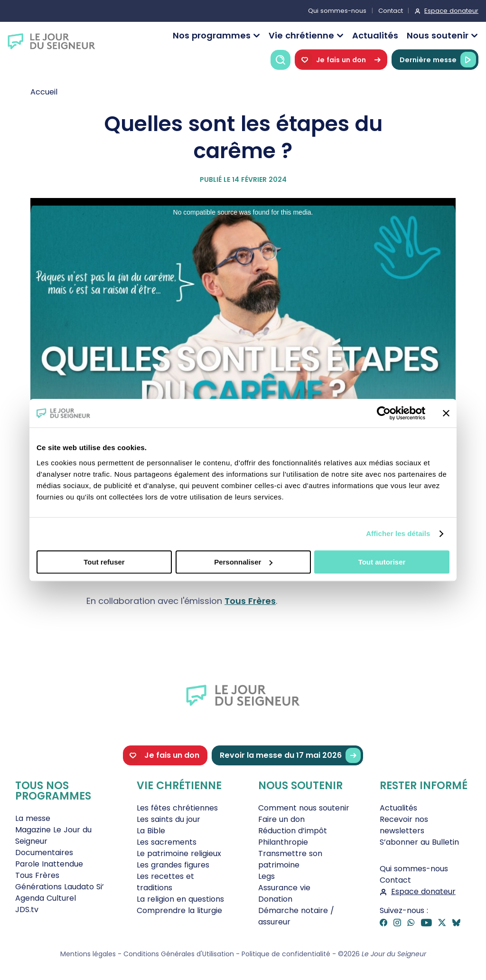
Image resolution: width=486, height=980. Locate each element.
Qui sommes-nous (337, 11)
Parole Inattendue (49, 864)
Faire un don (281, 819)
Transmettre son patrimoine (290, 859)
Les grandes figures (173, 865)
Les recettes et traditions (165, 882)
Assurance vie (284, 888)
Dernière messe (438, 60)
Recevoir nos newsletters (404, 825)
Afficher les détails (398, 533)
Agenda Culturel (46, 898)
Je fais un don (341, 60)
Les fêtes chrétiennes (177, 808)
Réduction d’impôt (293, 831)
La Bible (151, 831)
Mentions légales (88, 954)
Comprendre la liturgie (179, 910)
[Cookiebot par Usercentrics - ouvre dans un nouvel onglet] (384, 413)
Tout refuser (104, 562)
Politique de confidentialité (286, 954)
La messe (33, 818)
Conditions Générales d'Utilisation (179, 954)
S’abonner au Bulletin (419, 842)
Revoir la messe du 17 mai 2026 (290, 756)
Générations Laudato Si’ (60, 887)
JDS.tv (27, 909)
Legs (266, 876)
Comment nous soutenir (304, 808)
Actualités (375, 35)
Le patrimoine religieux (179, 853)
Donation (275, 899)
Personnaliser (243, 562)
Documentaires (44, 853)
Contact (391, 11)
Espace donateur (451, 11)
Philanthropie (283, 842)
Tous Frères (250, 601)
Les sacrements (167, 842)
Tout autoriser (382, 562)
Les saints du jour (168, 819)
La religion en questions (180, 899)
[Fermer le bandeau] (446, 413)
